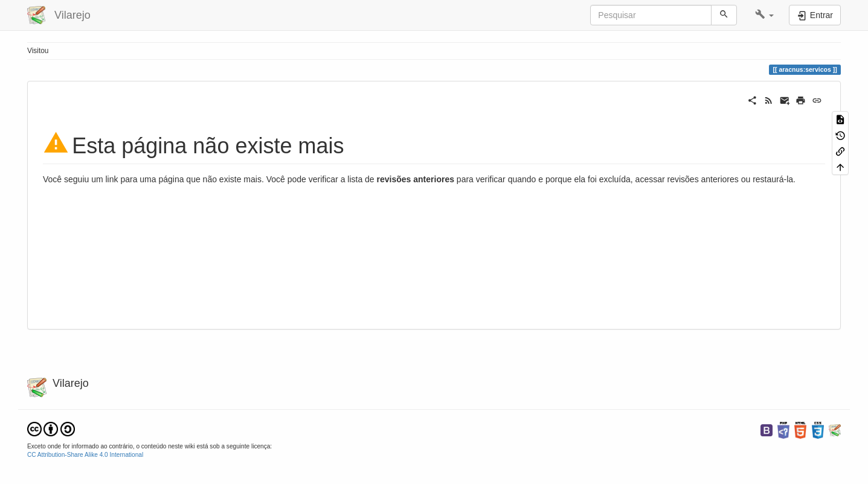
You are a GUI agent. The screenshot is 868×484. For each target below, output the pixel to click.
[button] (764, 15)
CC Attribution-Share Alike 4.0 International (85, 455)
